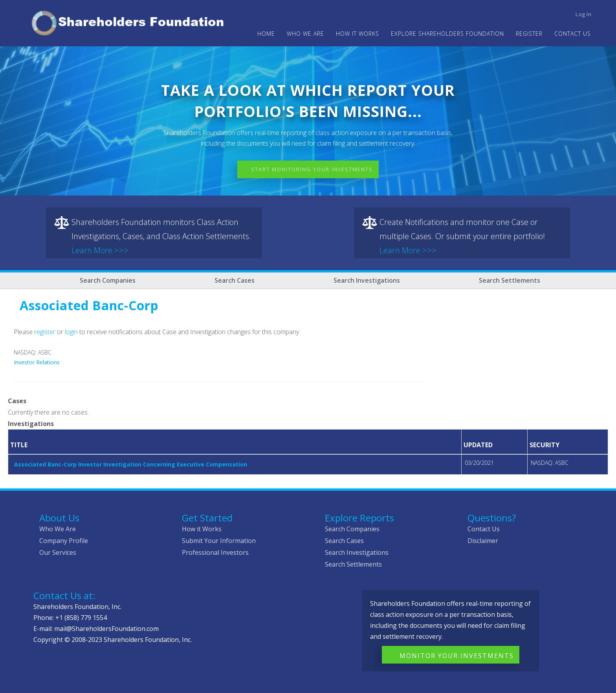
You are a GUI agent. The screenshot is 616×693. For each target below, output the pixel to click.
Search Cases (235, 280)
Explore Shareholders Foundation (447, 34)
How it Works (202, 529)
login (71, 332)
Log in (584, 14)
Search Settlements (510, 280)
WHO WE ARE (305, 34)
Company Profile (64, 541)
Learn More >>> (100, 250)
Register (529, 34)
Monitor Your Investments (457, 656)
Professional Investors (215, 552)
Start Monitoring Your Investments (314, 170)
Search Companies (108, 280)
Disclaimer (483, 541)
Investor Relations (37, 362)
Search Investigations (367, 280)
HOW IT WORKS (357, 34)
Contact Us (573, 34)
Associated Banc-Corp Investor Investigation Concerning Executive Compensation (131, 464)
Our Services (58, 552)
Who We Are (58, 529)
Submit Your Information (219, 541)
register (45, 332)
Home (266, 34)
